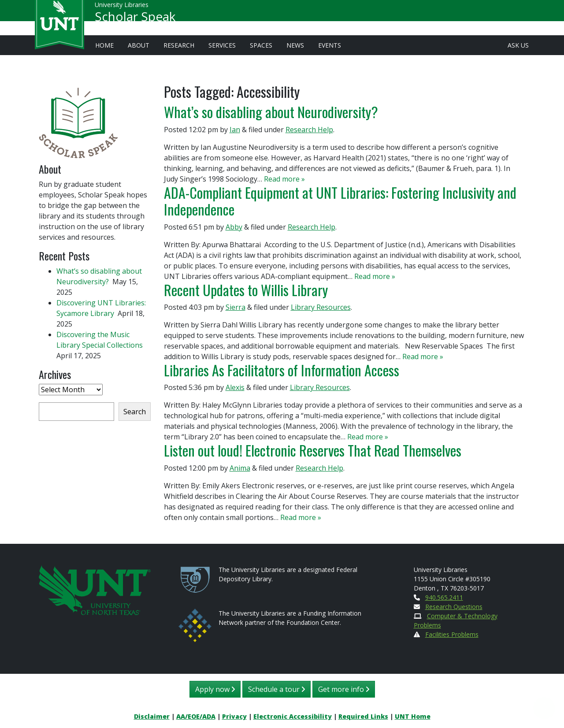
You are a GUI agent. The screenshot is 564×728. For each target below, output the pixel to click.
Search (135, 412)
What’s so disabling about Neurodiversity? (273, 112)
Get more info (344, 689)
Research (179, 45)
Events (330, 45)
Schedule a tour (276, 689)
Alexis (235, 387)
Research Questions (454, 607)
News (295, 45)
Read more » (284, 179)
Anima (240, 468)
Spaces (261, 45)
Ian (235, 130)
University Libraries (122, 9)
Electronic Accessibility (293, 716)
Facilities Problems (452, 634)
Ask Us (518, 45)
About (139, 45)
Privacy (234, 716)
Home (104, 45)
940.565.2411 (444, 597)
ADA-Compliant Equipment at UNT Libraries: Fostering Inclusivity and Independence (340, 201)
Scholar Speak (135, 20)
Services (222, 45)
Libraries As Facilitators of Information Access (282, 370)
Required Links (363, 716)
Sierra (236, 307)
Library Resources (321, 307)
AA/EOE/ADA (196, 716)
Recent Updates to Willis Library (246, 290)
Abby (234, 227)
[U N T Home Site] (95, 589)
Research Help (309, 130)
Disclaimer (152, 716)
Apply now (215, 689)
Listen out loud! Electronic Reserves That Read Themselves (313, 450)
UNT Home (413, 716)
